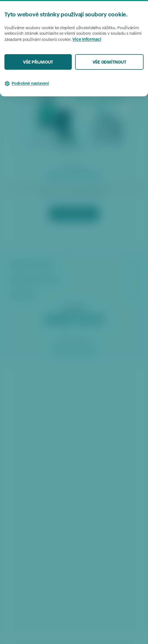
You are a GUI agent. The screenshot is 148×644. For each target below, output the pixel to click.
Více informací (87, 40)
